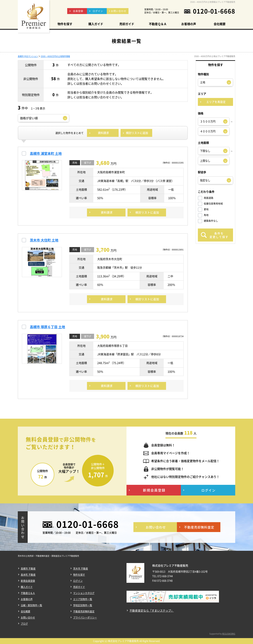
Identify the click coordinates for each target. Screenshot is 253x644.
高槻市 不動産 (28, 569)
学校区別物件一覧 (83, 605)
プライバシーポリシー (85, 618)
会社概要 (25, 611)
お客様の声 (27, 599)
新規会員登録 (28, 581)
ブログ (24, 624)
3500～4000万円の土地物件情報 (55, 56)
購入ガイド (27, 587)
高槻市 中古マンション (28, 56)
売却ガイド (79, 587)
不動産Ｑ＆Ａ (28, 593)
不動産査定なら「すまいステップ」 (152, 611)
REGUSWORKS (229, 634)
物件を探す (79, 575)
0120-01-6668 (214, 11)
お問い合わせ (28, 618)
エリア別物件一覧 (83, 599)
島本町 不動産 (28, 575)
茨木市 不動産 (81, 569)
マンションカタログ (84, 593)
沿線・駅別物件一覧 (31, 605)
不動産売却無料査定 (84, 611)
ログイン (78, 581)
